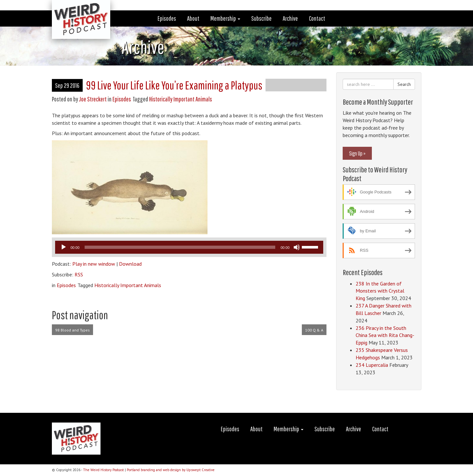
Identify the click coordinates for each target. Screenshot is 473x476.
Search (404, 84)
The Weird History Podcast (103, 470)
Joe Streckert (93, 99)
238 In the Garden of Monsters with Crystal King (380, 291)
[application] (189, 247)
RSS (79, 274)
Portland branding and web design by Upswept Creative (171, 470)
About (193, 18)
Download (130, 264)
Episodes (167, 18)
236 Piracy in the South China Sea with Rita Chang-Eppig (385, 335)
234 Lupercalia (372, 365)
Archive (290, 18)
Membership (225, 18)
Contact (317, 18)
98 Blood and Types (72, 330)
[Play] (64, 247)
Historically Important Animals (181, 99)
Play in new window (94, 264)
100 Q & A (314, 330)
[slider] (180, 247)
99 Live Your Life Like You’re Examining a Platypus (174, 85)
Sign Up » (357, 153)
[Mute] (297, 247)
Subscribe (261, 18)
